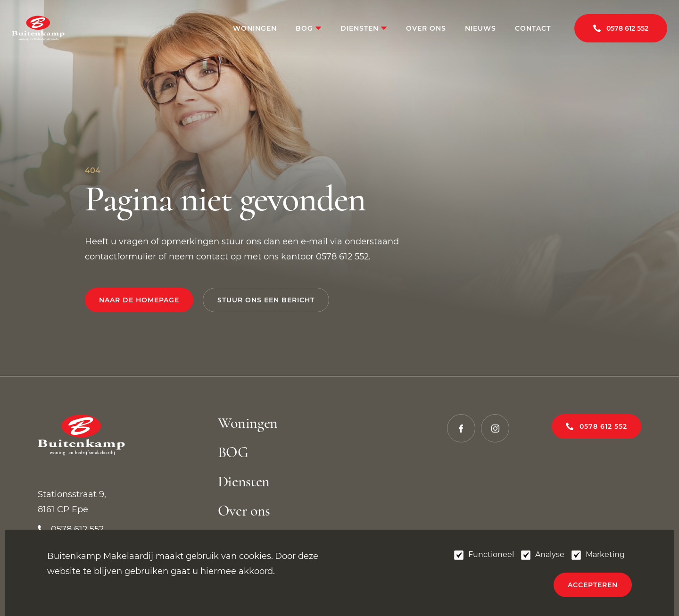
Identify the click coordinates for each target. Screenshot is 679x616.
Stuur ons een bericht (266, 300)
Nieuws (480, 28)
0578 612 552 (603, 426)
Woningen (255, 28)
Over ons (426, 28)
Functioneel (491, 554)
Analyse (550, 554)
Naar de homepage (139, 300)
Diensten (361, 28)
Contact (533, 28)
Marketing (605, 554)
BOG (306, 28)
